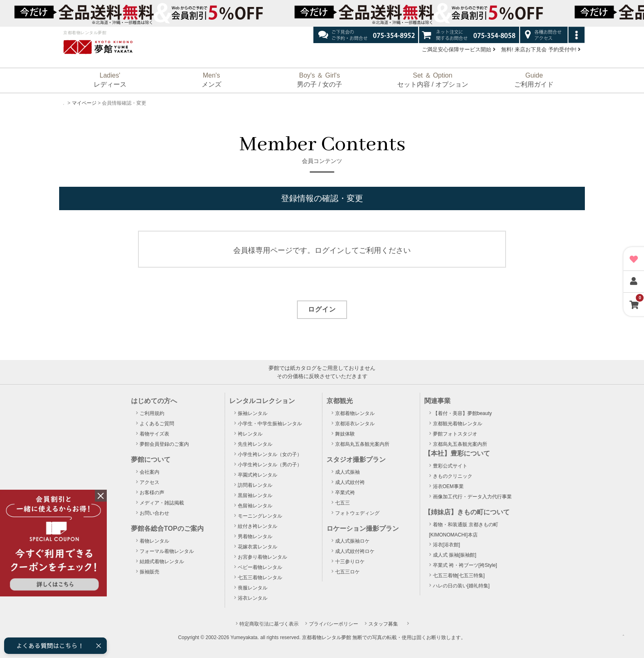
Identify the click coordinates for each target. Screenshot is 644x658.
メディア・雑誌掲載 (162, 503)
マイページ (90, 103)
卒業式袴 (345, 493)
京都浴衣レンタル (355, 424)
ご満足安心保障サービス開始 (459, 49)
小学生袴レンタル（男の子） (270, 465)
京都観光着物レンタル (458, 424)
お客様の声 (152, 493)
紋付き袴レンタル (258, 526)
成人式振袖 (347, 472)
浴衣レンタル (253, 598)
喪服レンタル (253, 588)
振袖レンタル (253, 413)
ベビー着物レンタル (260, 567)
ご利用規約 (152, 413)
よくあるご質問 (157, 424)
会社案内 (149, 472)
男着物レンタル (255, 536)
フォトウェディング (357, 513)
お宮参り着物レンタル (262, 557)
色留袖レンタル (255, 506)
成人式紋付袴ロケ (355, 551)
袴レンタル (250, 434)
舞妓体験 (345, 434)
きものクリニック (453, 476)
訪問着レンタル (255, 485)
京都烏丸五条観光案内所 (362, 444)
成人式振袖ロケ (352, 541)
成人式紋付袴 (350, 482)
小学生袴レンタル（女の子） (270, 454)
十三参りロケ (350, 562)
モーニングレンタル (260, 516)
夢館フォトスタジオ (455, 434)
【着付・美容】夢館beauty (462, 413)
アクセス (149, 482)
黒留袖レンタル (255, 495)
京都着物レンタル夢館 (327, 637)
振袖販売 (149, 572)
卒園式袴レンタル (258, 475)
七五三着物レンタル (260, 578)
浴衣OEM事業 (448, 486)
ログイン (322, 309)
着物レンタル (154, 541)
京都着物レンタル (355, 413)
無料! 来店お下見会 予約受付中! (541, 49)
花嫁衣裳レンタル (258, 547)
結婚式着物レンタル (162, 562)
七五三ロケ (347, 572)
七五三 (343, 503)
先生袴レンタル (255, 444)
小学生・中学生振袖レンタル (270, 424)
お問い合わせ (154, 513)
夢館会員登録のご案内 (164, 444)
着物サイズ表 (154, 434)
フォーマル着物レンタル (167, 551)
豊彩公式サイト (450, 466)
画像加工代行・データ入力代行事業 (472, 497)
